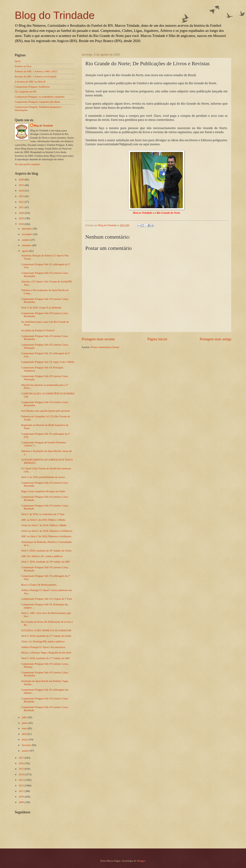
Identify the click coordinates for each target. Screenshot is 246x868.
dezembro (27, 229)
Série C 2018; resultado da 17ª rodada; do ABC (46, 658)
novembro (27, 234)
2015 (22, 769)
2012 (22, 786)
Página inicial (157, 339)
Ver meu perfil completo (27, 164)
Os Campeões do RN (26, 92)
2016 (22, 763)
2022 (22, 202)
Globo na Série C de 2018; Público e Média (44, 525)
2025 (22, 185)
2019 (22, 218)
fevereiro (27, 745)
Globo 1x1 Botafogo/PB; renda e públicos (43, 642)
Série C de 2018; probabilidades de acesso (43, 477)
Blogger (141, 861)
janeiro (26, 751)
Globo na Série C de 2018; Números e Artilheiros (47, 531)
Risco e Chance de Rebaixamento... (40, 585)
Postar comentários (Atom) (105, 347)
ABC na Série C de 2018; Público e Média (43, 520)
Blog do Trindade (55, 15)
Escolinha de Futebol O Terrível (38, 330)
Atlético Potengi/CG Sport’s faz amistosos (43, 647)
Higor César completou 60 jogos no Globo (43, 491)
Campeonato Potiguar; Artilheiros (32, 87)
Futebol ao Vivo (23, 66)
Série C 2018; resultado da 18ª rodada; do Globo (46, 551)
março (25, 739)
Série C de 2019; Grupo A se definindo (41, 308)
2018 (22, 224)
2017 (22, 758)
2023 (22, 196)
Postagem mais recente (98, 339)
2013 (22, 780)
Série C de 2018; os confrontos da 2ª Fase (43, 514)
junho (25, 723)
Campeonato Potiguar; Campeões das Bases (38, 102)
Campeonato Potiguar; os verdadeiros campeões (40, 97)
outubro (26, 240)
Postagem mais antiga (216, 339)
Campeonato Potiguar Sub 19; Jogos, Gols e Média (48, 362)
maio (25, 728)
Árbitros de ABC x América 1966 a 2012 (36, 71)
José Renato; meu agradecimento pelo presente (45, 411)
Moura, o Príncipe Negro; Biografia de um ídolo (46, 653)
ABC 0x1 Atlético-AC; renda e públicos (42, 556)
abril (25, 734)
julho (25, 717)
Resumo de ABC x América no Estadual (36, 76)
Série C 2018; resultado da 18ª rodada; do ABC (46, 562)
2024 (22, 191)
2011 (22, 791)
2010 (22, 797)
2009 (22, 802)
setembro (27, 245)
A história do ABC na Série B (30, 82)
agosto (26, 251)
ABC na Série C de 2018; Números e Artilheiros (46, 536)
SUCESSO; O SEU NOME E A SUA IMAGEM (46, 630)
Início (18, 61)
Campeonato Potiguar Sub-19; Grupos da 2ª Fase (47, 599)
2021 (22, 207)
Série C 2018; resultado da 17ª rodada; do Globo (46, 636)
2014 (22, 774)
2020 (22, 213)
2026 (22, 180)
